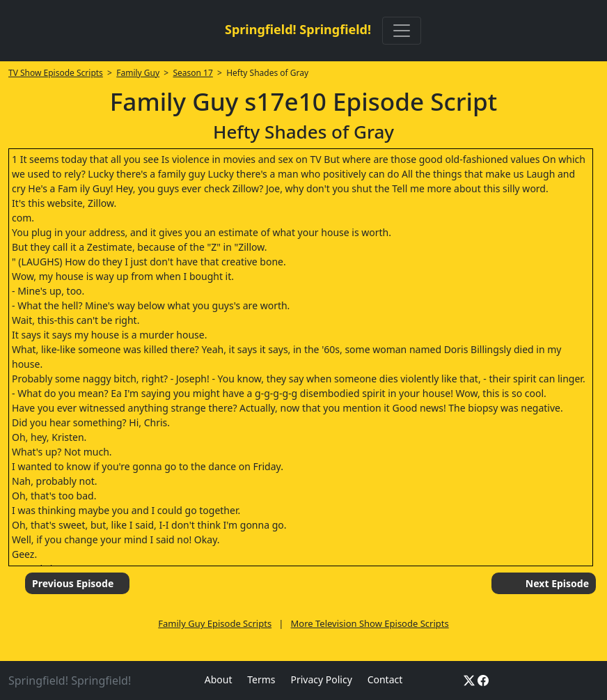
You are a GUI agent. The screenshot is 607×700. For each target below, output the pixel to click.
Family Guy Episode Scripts (215, 623)
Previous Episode (73, 583)
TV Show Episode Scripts (56, 73)
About (219, 679)
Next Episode (557, 583)
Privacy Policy (321, 679)
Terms (261, 679)
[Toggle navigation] (402, 31)
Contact (385, 679)
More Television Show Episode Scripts (370, 623)
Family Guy (138, 73)
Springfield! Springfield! (298, 29)
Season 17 (192, 73)
